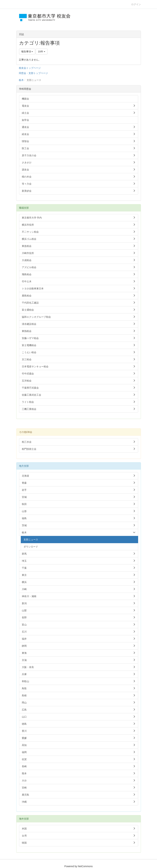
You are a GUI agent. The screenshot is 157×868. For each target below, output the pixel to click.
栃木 (21, 80)
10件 (41, 52)
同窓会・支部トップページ (33, 73)
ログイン (136, 4)
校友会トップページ (30, 68)
